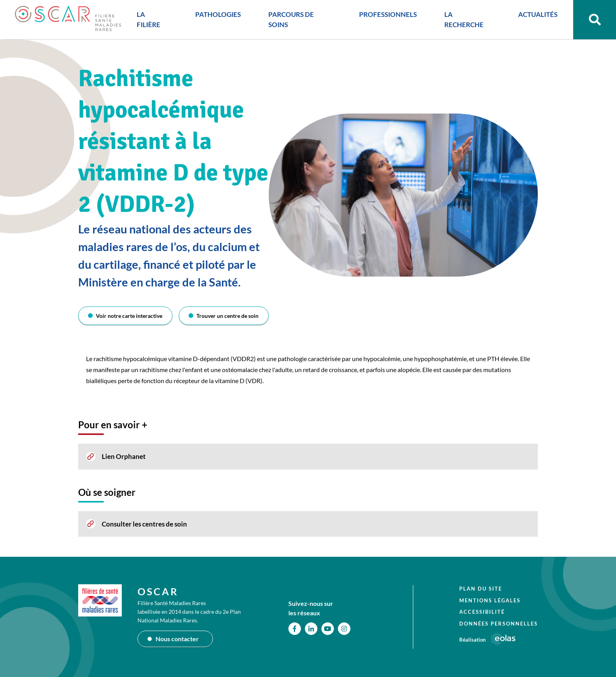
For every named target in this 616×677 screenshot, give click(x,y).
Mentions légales (490, 600)
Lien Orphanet (124, 456)
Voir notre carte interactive (129, 316)
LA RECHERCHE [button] (462, 21)
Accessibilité (482, 612)
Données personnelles (499, 623)
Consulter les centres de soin (144, 524)
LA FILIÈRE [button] (148, 21)
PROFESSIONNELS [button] (386, 16)
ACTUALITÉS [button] (535, 16)
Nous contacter (177, 639)
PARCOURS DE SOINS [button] (291, 21)
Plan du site (481, 589)
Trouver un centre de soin (227, 316)
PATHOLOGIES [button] (218, 16)
